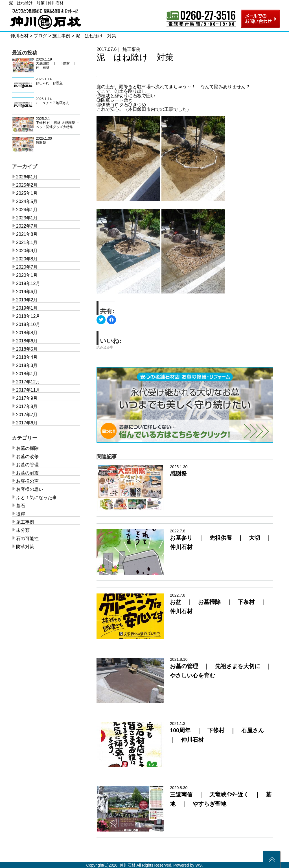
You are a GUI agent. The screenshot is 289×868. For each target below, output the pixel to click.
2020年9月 (27, 251)
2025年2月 (27, 185)
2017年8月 (27, 406)
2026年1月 (27, 177)
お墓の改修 (27, 456)
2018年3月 (27, 365)
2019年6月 (27, 292)
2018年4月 (27, 357)
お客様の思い (30, 489)
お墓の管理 (27, 465)
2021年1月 (27, 242)
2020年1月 (27, 275)
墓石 (21, 506)
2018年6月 (27, 341)
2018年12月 (28, 316)
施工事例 (132, 49)
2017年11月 (28, 390)
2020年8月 (27, 259)
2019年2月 (27, 300)
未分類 (23, 530)
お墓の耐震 (27, 473)
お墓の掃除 (27, 448)
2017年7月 (27, 415)
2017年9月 (27, 398)
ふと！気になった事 (36, 497)
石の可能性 (27, 538)
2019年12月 (28, 283)
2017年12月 (28, 382)
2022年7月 (27, 226)
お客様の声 (27, 481)
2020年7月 (27, 267)
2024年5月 (27, 201)
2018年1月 (27, 374)
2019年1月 (27, 308)
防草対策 (25, 547)
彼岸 (21, 514)
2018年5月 (27, 349)
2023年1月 (27, 218)
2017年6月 (27, 423)
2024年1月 (27, 210)
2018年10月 (28, 324)
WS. (199, 865)
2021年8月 (27, 234)
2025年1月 (27, 193)
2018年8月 (27, 333)
